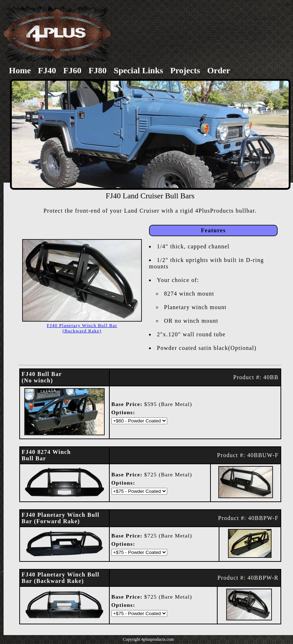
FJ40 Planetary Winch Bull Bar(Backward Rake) (82, 328)
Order (219, 70)
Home (20, 70)
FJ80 (98, 70)
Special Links (138, 70)
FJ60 (72, 70)
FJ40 (47, 70)
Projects (185, 70)
